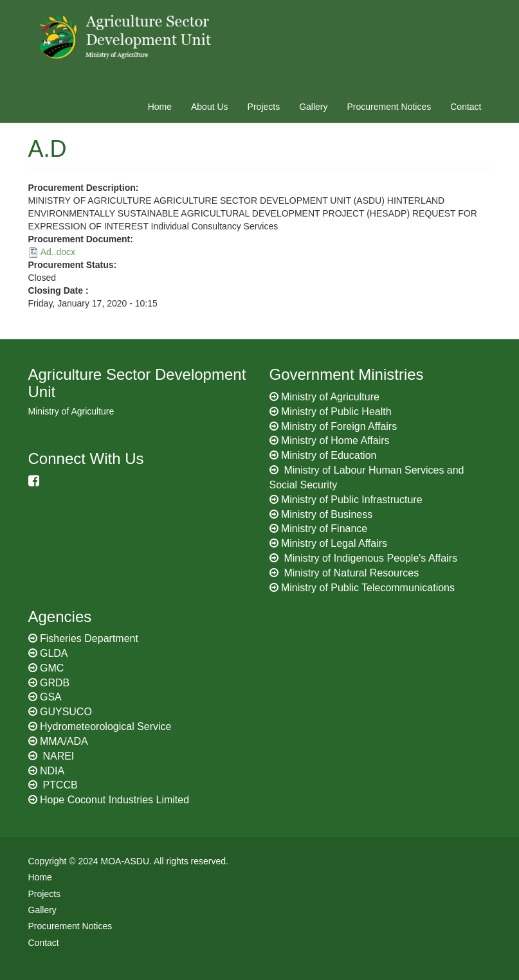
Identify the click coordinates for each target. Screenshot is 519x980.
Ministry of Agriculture (330, 397)
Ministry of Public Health (336, 412)
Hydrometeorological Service (106, 726)
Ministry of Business (327, 514)
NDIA (52, 771)
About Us (210, 107)
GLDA (54, 653)
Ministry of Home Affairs (335, 441)
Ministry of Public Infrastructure (352, 500)
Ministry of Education (329, 455)
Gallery (313, 107)
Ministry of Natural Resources (351, 573)
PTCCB (59, 785)
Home (160, 107)
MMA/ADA (64, 741)
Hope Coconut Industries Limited (114, 800)
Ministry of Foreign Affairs (339, 426)
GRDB (55, 683)
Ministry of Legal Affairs (334, 543)
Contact (466, 107)
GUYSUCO (66, 712)
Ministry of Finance (324, 529)
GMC (52, 668)
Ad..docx (58, 252)
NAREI (57, 756)
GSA (51, 697)
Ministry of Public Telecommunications (368, 588)
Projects (264, 107)
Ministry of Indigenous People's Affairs (370, 558)
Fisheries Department (89, 638)
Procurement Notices (389, 107)
